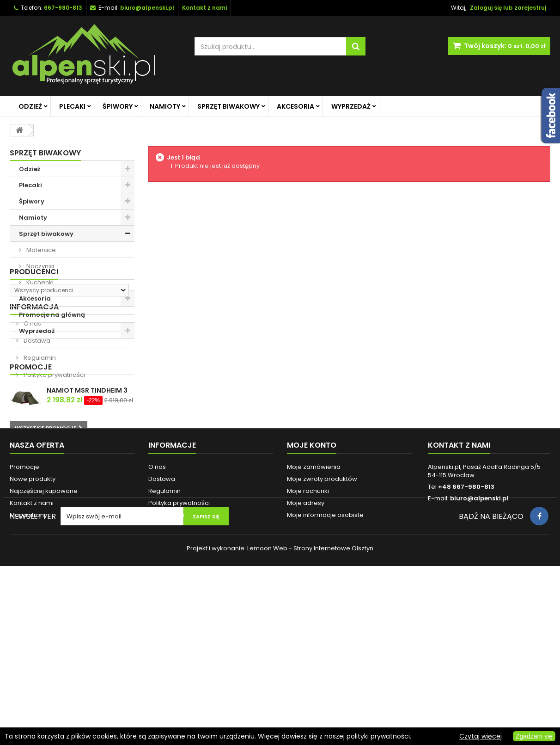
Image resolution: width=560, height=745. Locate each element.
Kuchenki (39, 282)
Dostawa (36, 433)
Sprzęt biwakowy (228, 106)
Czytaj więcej (481, 736)
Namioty (165, 106)
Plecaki (72, 106)
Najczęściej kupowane (44, 640)
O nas (32, 416)
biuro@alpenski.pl (147, 8)
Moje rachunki (308, 640)
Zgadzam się (534, 736)
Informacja (34, 399)
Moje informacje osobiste (325, 664)
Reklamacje (166, 664)
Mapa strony (28, 664)
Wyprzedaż (351, 106)
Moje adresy (306, 652)
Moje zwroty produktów (322, 628)
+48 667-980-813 (466, 636)
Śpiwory (118, 106)
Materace (40, 250)
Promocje (31, 491)
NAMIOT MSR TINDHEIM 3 (87, 515)
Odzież (30, 106)
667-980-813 (63, 8)
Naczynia (40, 266)
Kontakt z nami (32, 652)
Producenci (34, 355)
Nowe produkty (33, 628)
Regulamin (39, 450)
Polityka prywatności (54, 467)
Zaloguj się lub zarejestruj (508, 8)
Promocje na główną (52, 315)
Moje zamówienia (314, 616)
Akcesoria (295, 106)
